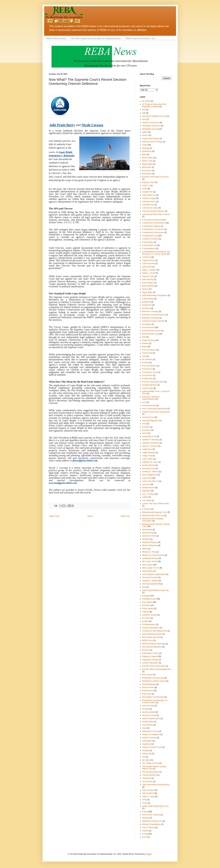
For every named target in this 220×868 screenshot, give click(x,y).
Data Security (148, 279)
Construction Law (150, 245)
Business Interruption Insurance (156, 177)
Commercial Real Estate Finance (156, 214)
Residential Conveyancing (153, 678)
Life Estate (147, 500)
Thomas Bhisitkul (149, 775)
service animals (149, 712)
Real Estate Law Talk (151, 637)
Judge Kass (147, 449)
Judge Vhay (147, 456)
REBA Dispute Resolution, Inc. (140, 38)
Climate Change (149, 198)
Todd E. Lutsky (148, 797)
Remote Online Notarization (154, 666)
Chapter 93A (148, 192)
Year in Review (149, 828)
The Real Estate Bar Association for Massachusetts (96, 38)
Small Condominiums (151, 718)
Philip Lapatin (148, 608)
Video (145, 812)
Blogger (149, 854)
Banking (146, 148)
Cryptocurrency (149, 260)
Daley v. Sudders (149, 270)
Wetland (146, 818)
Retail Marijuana (149, 684)
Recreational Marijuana (152, 647)
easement (146, 302)
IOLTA (145, 433)
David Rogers (148, 283)
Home (90, 516)
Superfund (147, 744)
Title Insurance (148, 790)
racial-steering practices (152, 634)
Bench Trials (147, 161)
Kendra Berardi (149, 465)
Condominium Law (150, 236)
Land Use (146, 484)
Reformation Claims (151, 653)
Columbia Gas (148, 205)
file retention (147, 359)
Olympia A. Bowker (150, 581)
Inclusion (146, 427)
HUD (144, 424)
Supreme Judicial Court (152, 747)
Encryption (147, 324)
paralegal (146, 596)
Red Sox (146, 650)
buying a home (148, 182)
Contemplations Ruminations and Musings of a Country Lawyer (156, 253)
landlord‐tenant (149, 488)
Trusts (145, 803)
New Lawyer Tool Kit (151, 568)
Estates (145, 343)
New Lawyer (147, 565)
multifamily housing (150, 558)
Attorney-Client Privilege (152, 142)
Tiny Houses (147, 781)
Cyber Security (148, 263)
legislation (146, 491)
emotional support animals (153, 321)
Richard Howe (148, 687)
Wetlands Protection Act (152, 821)
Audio (145, 145)
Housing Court (148, 417)
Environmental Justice (151, 331)
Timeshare (147, 778)
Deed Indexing (148, 286)
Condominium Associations (154, 223)
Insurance (146, 430)
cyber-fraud (147, 267)
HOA (144, 402)
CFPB (145, 189)
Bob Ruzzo (147, 171)
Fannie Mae (147, 353)
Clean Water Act (149, 195)
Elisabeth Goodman (151, 318)
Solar (144, 728)
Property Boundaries (151, 628)
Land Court (147, 478)
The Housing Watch (151, 772)
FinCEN (146, 363)
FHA (144, 356)
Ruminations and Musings (153, 697)
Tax (144, 757)
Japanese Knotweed (151, 443)
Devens (145, 289)
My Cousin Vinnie (150, 561)
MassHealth (147, 530)
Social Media (148, 725)
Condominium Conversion (153, 229)
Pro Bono (146, 618)
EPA (144, 337)
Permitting (147, 605)
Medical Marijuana (150, 545)
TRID (144, 800)
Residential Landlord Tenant (154, 681)
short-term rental (149, 715)
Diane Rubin (147, 292)
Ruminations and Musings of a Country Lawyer (155, 701)
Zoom (145, 837)
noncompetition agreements (154, 574)
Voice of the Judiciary (151, 815)
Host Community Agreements (155, 409)
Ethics (145, 347)
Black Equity (147, 164)
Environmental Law (150, 334)
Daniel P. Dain (148, 276)
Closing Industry (149, 202)
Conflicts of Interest (150, 239)
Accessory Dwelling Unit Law (154, 116)
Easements (147, 305)
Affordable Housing (150, 129)
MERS (145, 549)
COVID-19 (147, 257)
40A (144, 110)
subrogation (147, 741)
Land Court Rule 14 (150, 481)
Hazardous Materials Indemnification (151, 398)
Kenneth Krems (149, 468)
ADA (144, 119)
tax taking (146, 760)
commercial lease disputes (153, 211)
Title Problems (148, 793)
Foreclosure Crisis (150, 372)
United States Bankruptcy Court (155, 806)
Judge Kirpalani (149, 452)
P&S (144, 587)
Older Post (125, 516)
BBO (144, 155)
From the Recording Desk (153, 382)
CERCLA (146, 186)
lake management (150, 475)
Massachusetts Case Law (153, 516)
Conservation (148, 242)
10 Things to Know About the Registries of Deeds (154, 105)
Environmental (148, 327)
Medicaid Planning (150, 542)
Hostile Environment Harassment (156, 412)
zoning (145, 834)
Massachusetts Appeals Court (155, 512)
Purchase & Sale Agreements (155, 631)
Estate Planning (149, 340)
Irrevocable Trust (149, 437)
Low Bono (146, 509)
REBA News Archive (56, 38)
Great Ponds (148, 388)
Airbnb (145, 132)
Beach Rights (148, 158)
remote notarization (150, 663)
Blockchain (147, 167)
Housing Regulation (151, 421)
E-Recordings (148, 299)
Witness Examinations (152, 824)
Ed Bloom (146, 308)
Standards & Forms (150, 731)
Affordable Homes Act (151, 126)
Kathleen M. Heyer (150, 462)
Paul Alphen (147, 602)
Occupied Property (150, 577)
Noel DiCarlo (148, 571)
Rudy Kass (147, 694)
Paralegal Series (149, 599)
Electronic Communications (154, 315)
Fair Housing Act (149, 350)
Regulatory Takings (150, 660)
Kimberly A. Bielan (150, 472)
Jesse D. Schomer (150, 446)
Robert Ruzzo (148, 691)
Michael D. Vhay (149, 552)
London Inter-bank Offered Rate (156, 504)
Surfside (146, 750)
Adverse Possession (151, 123)
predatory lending (150, 615)
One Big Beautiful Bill (151, 584)
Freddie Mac (148, 379)
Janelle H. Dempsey (151, 440)
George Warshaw (150, 385)
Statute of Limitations (151, 734)
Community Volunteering (153, 220)
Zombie (145, 831)
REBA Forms (148, 640)
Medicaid (146, 539)
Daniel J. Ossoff (149, 273)
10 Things (146, 101)
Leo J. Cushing (149, 494)
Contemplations (149, 248)
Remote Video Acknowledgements (157, 669)
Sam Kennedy (148, 706)
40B (144, 113)
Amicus (145, 135)
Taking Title (147, 754)
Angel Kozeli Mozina (151, 139)
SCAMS (146, 709)
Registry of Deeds (150, 656)
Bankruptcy (147, 151)
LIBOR (145, 497)
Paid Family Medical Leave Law (156, 590)
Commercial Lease (150, 208)
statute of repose (149, 738)
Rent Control (148, 675)
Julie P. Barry (148, 459)
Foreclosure (147, 369)
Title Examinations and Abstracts (156, 785)
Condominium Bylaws (151, 226)
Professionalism (149, 624)
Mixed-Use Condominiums (153, 555)
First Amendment (149, 366)
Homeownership (149, 405)
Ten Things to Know (151, 763)
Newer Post (54, 516)
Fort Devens (147, 375)
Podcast (146, 612)
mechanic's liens (149, 536)
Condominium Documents (153, 232)
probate (145, 621)
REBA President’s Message (154, 644)
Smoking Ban (148, 722)
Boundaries (147, 174)
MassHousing (148, 533)
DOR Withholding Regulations (155, 295)
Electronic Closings (150, 311)
